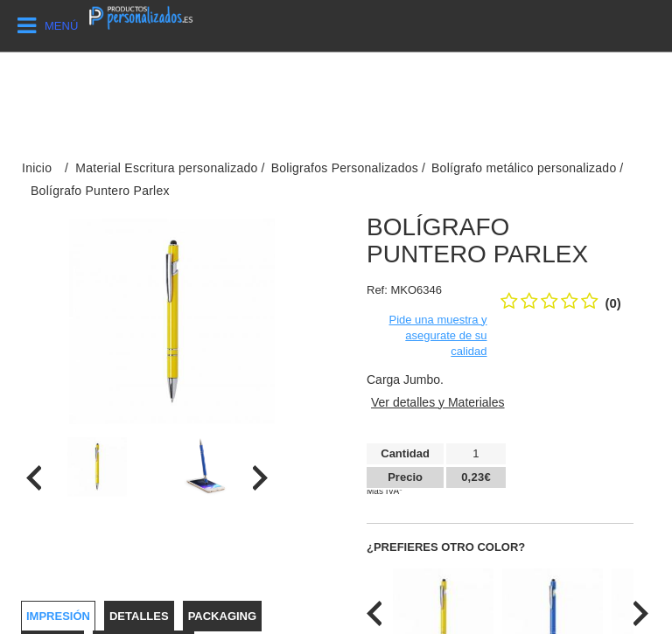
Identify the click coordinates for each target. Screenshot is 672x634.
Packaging (222, 616)
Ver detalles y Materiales (438, 402)
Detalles (139, 616)
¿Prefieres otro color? (446, 547)
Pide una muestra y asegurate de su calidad (437, 335)
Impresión (58, 616)
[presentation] (34, 478)
